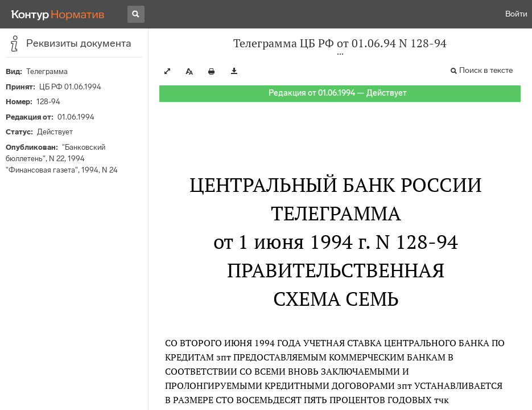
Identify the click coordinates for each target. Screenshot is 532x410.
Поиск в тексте (486, 70)
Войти (516, 14)
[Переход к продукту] (58, 14)
